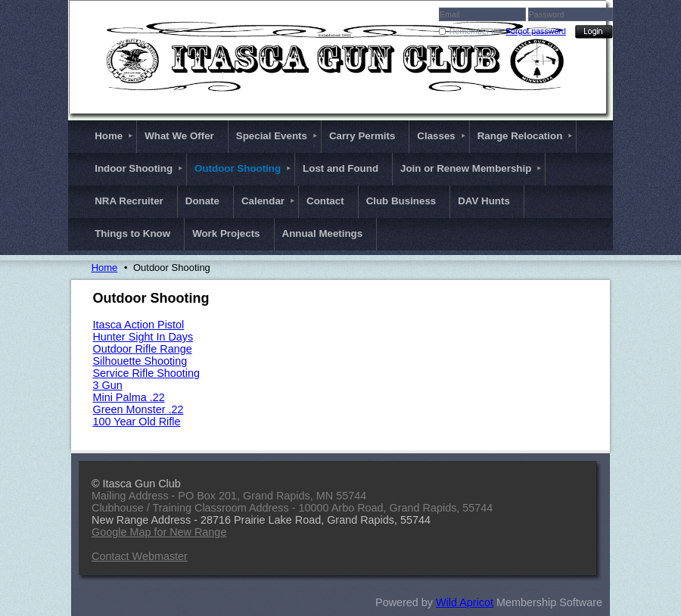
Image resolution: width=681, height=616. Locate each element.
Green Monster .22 (138, 409)
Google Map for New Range (159, 532)
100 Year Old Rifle (136, 422)
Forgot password (536, 31)
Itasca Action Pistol (138, 325)
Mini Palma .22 (128, 397)
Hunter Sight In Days (143, 337)
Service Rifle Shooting (146, 373)
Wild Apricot (465, 602)
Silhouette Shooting (140, 361)
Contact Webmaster (140, 556)
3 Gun (107, 385)
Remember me (476, 31)
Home (105, 268)
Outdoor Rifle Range (142, 349)
